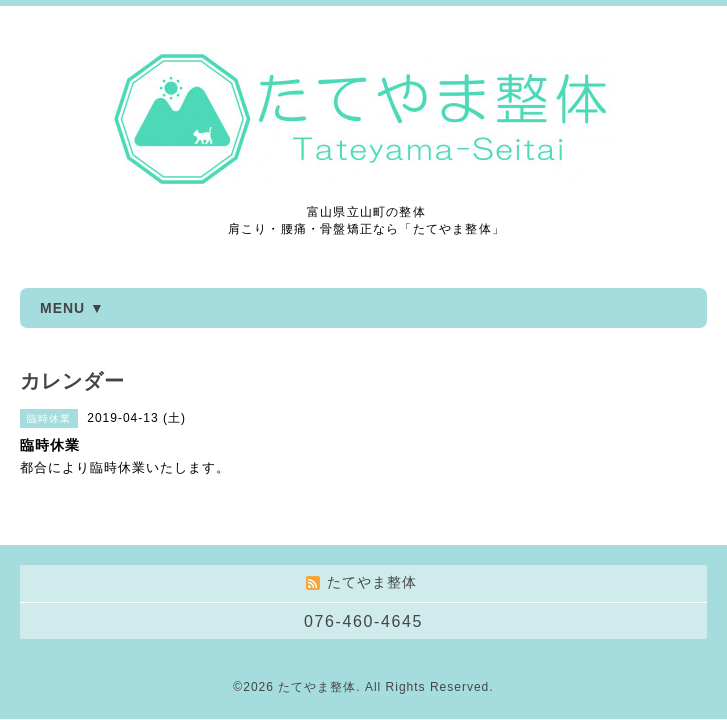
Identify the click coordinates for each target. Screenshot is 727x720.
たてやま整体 (317, 687)
